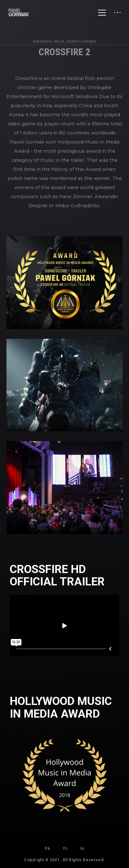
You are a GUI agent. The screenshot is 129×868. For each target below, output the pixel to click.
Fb (47, 849)
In (82, 849)
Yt (65, 849)
